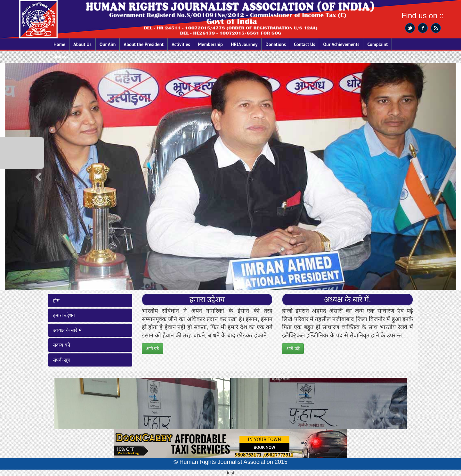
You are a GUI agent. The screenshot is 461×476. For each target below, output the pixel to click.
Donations (276, 44)
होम (56, 300)
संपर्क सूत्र (61, 360)
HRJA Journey (244, 44)
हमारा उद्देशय (64, 315)
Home (59, 44)
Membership (210, 44)
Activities (181, 44)
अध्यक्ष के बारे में (67, 330)
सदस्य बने (61, 345)
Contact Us (304, 44)
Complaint (377, 44)
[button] (39, 176)
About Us (82, 44)
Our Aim (108, 44)
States (60, 56)
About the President (144, 44)
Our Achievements (341, 44)
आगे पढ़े (153, 349)
